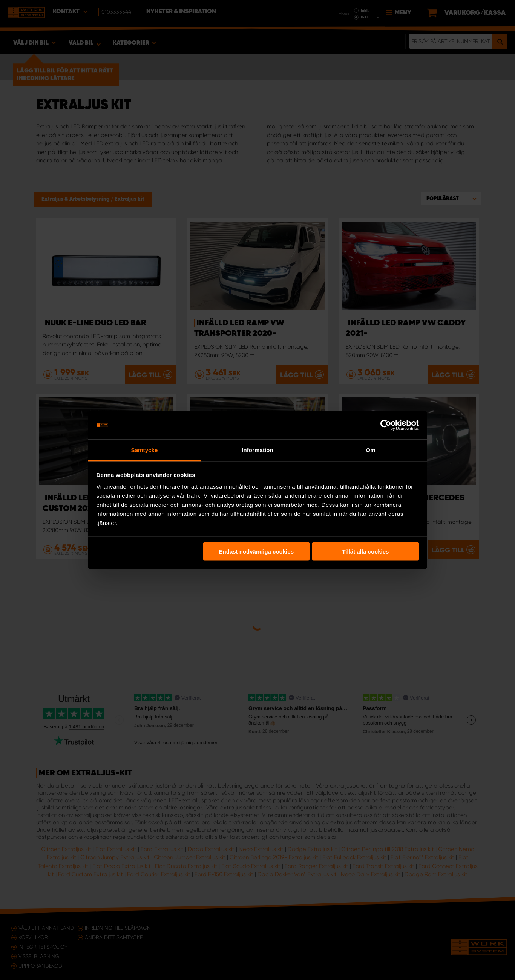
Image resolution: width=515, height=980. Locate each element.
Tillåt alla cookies (365, 551)
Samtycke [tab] (145, 450)
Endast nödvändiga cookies (256, 551)
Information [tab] (257, 450)
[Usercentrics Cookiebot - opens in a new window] (386, 425)
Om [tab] (370, 450)
